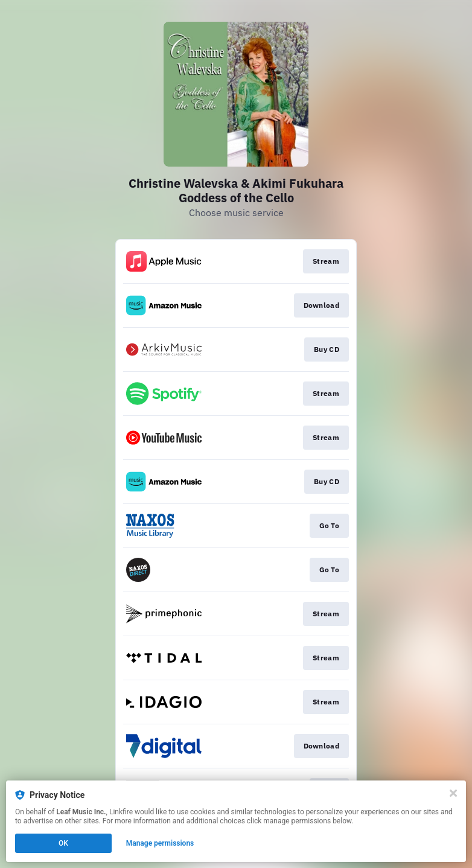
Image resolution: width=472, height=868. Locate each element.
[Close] (453, 793)
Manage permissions (160, 843)
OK (63, 843)
